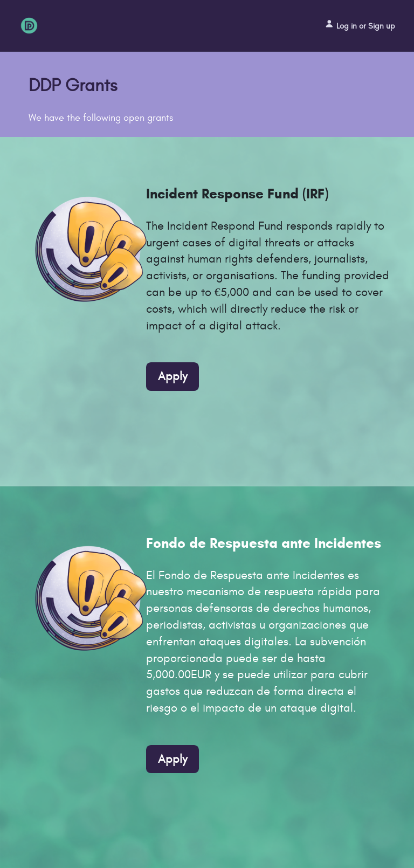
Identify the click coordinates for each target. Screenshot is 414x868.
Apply (172, 376)
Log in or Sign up (360, 25)
